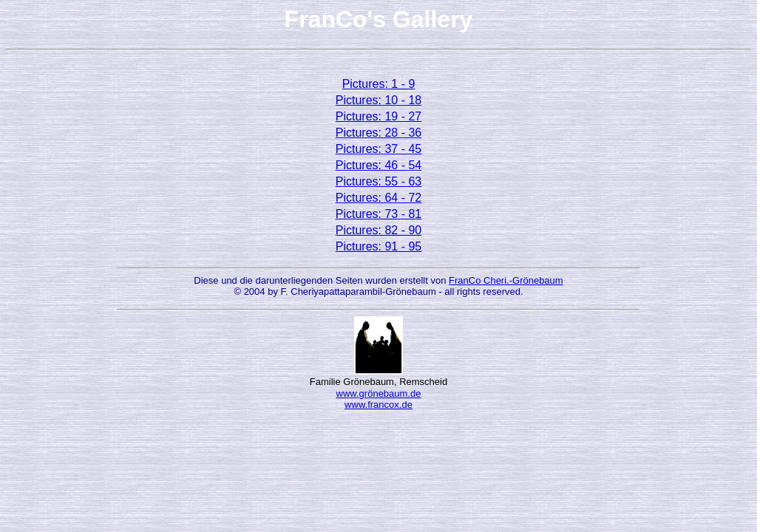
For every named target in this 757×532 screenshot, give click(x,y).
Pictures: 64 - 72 (379, 198)
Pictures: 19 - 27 (379, 116)
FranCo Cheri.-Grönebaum (506, 280)
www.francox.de (378, 405)
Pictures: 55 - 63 (379, 181)
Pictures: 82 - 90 (379, 230)
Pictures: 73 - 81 (379, 214)
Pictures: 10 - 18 (379, 100)
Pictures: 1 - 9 (379, 84)
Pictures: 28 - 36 (379, 133)
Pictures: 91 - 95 (379, 246)
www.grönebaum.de (379, 393)
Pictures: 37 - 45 (379, 149)
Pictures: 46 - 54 (379, 165)
